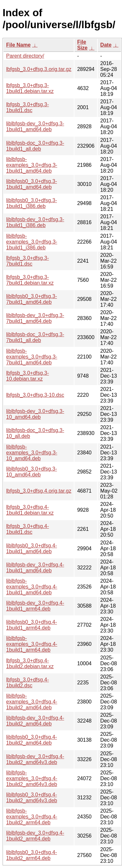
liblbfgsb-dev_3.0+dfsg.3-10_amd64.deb (35, 414)
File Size (82, 45)
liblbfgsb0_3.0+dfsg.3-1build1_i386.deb (32, 203)
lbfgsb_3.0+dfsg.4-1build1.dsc (28, 529)
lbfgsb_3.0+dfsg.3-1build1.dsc (28, 107)
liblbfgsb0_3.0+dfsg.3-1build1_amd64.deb (32, 184)
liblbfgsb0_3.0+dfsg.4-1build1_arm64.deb (32, 625)
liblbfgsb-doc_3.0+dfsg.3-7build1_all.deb (35, 337)
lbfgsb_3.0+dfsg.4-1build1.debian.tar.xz (30, 510)
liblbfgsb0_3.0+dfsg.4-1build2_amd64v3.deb (32, 798)
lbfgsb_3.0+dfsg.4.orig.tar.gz (39, 491)
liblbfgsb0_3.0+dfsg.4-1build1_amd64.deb (32, 548)
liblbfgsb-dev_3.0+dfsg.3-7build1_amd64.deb (35, 318)
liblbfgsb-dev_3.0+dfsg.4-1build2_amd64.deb (35, 721)
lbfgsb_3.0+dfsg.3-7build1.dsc (28, 261)
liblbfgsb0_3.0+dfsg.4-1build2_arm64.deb (32, 855)
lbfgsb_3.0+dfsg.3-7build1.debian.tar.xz (30, 280)
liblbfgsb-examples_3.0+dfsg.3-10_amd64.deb (32, 453)
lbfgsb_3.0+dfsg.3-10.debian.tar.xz (28, 376)
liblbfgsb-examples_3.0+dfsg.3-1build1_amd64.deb (32, 165)
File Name (18, 45)
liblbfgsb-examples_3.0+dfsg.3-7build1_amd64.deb (32, 357)
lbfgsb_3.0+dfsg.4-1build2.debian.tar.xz (30, 663)
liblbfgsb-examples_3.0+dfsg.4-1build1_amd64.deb (32, 587)
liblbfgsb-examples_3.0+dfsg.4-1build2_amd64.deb (32, 702)
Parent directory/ (25, 56)
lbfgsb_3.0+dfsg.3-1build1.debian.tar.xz (30, 88)
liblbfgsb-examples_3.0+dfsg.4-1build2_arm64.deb (32, 817)
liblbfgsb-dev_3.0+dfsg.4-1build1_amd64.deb (35, 568)
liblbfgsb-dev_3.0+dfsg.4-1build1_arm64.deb (35, 606)
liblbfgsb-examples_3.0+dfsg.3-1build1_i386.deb (32, 242)
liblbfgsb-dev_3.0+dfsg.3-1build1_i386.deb (35, 222)
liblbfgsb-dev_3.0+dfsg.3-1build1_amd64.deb (35, 126)
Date (106, 45)
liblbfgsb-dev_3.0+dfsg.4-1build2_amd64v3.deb (35, 759)
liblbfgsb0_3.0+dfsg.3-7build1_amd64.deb (32, 299)
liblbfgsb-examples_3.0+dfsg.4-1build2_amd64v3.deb (32, 778)
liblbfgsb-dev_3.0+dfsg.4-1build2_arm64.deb (35, 836)
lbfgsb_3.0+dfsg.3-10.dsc (35, 395)
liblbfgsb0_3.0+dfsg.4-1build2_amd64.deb (32, 740)
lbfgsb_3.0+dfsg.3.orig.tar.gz (39, 69)
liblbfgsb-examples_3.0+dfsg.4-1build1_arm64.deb (32, 644)
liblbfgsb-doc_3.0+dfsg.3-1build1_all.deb (35, 146)
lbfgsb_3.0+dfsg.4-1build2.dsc (28, 683)
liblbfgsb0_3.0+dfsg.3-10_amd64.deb (32, 472)
